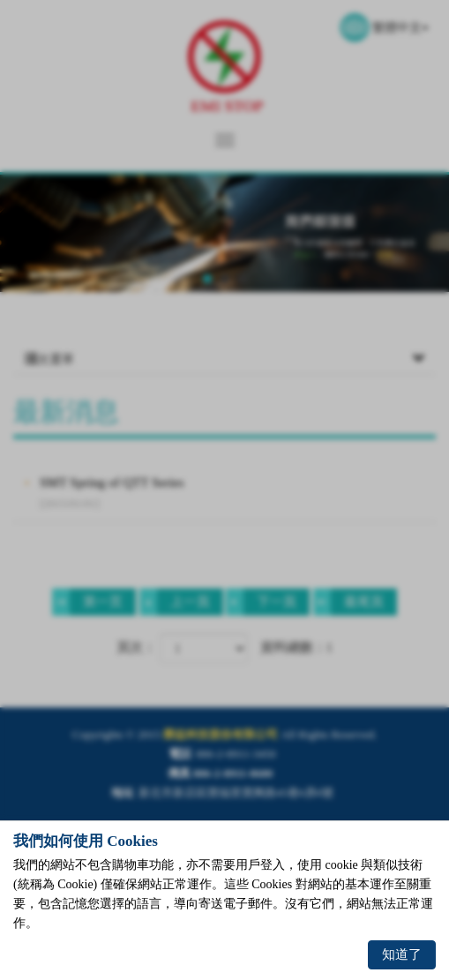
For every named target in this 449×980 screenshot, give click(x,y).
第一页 (87, 602)
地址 (123, 793)
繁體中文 (400, 28)
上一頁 (175, 602)
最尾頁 (348, 602)
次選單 (224, 360)
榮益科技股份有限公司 (225, 67)
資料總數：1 (297, 647)
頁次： (136, 647)
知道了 (402, 954)
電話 (180, 754)
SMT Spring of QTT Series (238, 494)
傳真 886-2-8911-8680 (221, 773)
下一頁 (261, 602)
